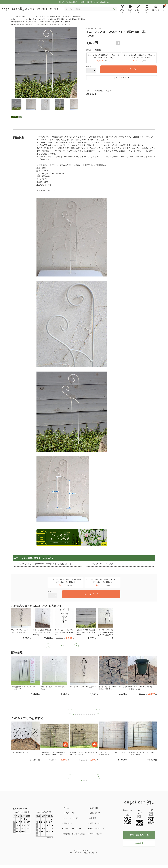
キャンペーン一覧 (71, 818)
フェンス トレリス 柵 (34, 16)
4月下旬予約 (15, 24)
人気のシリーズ (16, 19)
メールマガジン (95, 834)
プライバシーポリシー (72, 829)
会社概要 (93, 818)
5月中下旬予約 (16, 22)
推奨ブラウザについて (98, 829)
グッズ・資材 (27, 22)
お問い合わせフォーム (139, 835)
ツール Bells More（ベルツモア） (35, 19)
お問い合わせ (95, 823)
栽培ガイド (68, 823)
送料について (91, 94)
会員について (95, 813)
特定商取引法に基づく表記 (74, 834)
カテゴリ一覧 (69, 813)
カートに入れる (128, 69)
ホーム (66, 808)
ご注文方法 (94, 808)
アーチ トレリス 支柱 (18, 16)
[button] (76, 646)
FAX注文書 (139, 843)
